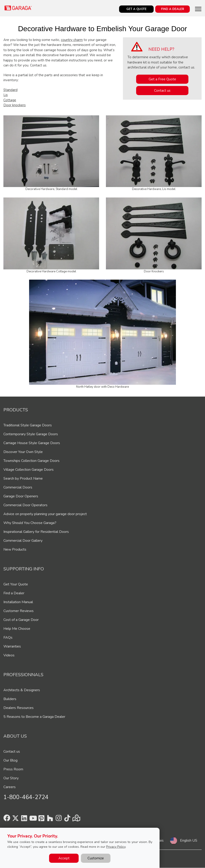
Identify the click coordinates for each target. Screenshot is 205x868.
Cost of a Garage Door (21, 620)
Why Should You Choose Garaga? (30, 523)
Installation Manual (18, 602)
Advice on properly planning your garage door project (45, 514)
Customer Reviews (19, 611)
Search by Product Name (23, 478)
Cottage (10, 100)
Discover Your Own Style (23, 452)
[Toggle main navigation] (198, 9)
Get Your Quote (16, 584)
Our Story (11, 778)
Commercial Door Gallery (23, 541)
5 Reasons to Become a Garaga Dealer (34, 717)
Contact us (162, 91)
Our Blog (10, 760)
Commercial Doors (18, 487)
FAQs (8, 638)
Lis (6, 95)
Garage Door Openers (21, 496)
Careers (10, 787)
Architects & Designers (22, 690)
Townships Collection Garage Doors (31, 461)
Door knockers (15, 105)
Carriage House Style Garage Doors (32, 443)
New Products (15, 549)
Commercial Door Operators (25, 505)
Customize (96, 858)
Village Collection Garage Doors (29, 470)
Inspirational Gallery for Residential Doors (36, 532)
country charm (72, 40)
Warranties (12, 646)
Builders (10, 699)
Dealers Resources (19, 708)
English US (189, 840)
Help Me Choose (17, 629)
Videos (9, 655)
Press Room (13, 769)
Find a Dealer (14, 593)
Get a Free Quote (162, 79)
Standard (10, 90)
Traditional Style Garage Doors (28, 425)
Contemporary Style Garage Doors (31, 434)
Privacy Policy (116, 847)
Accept (64, 858)
